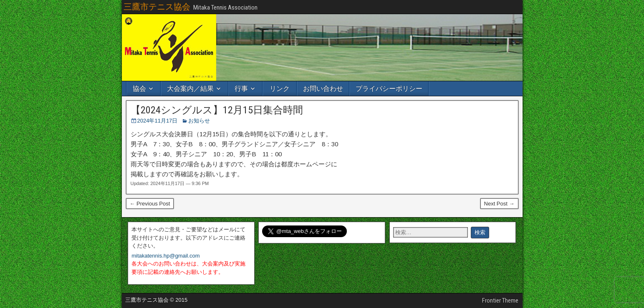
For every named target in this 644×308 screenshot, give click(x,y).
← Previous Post (150, 204)
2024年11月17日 (158, 121)
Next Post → (499, 204)
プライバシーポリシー (389, 89)
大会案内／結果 (190, 89)
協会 (139, 89)
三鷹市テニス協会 (157, 7)
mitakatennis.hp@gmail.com (165, 256)
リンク (280, 89)
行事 (241, 89)
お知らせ (199, 121)
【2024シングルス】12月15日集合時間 (217, 110)
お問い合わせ (323, 89)
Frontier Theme (500, 300)
